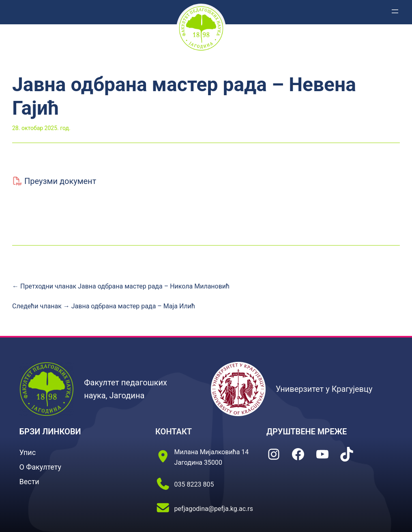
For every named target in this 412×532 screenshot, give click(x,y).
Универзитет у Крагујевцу (324, 389)
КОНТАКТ (174, 432)
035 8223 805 (194, 484)
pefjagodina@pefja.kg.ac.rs (214, 509)
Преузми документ (60, 181)
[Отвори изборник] (395, 11)
